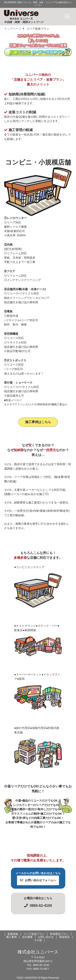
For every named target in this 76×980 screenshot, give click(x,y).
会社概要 (27, 937)
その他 (38, 940)
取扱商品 (64, 937)
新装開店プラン (59, 934)
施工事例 (11, 937)
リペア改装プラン (34, 934)
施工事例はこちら (38, 422)
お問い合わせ (46, 937)
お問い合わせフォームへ (38, 880)
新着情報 (13, 934)
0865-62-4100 (38, 906)
